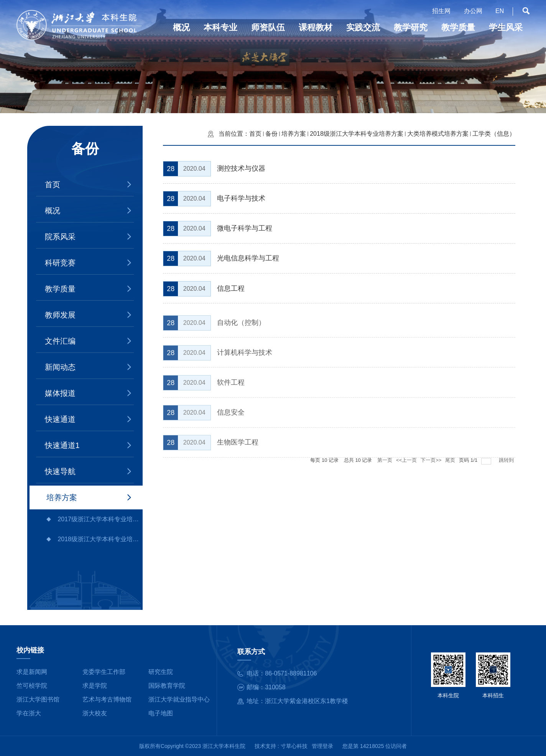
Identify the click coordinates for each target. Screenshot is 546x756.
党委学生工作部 (104, 672)
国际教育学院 (167, 686)
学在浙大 (29, 713)
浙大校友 (95, 713)
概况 (53, 211)
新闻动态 (60, 367)
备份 (271, 134)
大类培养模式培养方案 (438, 134)
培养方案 (62, 497)
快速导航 (60, 471)
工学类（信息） (494, 134)
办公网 (473, 11)
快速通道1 (62, 445)
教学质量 (60, 289)
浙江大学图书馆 (38, 699)
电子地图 (161, 713)
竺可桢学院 (32, 686)
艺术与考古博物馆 (107, 699)
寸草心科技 (294, 746)
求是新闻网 (32, 672)
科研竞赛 (60, 263)
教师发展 (60, 315)
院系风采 (60, 237)
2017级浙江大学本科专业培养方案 (100, 519)
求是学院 (95, 686)
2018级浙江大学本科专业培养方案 (100, 539)
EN (500, 11)
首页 (53, 184)
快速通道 (60, 419)
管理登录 (322, 746)
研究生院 (161, 672)
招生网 (441, 11)
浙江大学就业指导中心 (179, 699)
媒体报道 (60, 393)
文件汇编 (60, 341)
